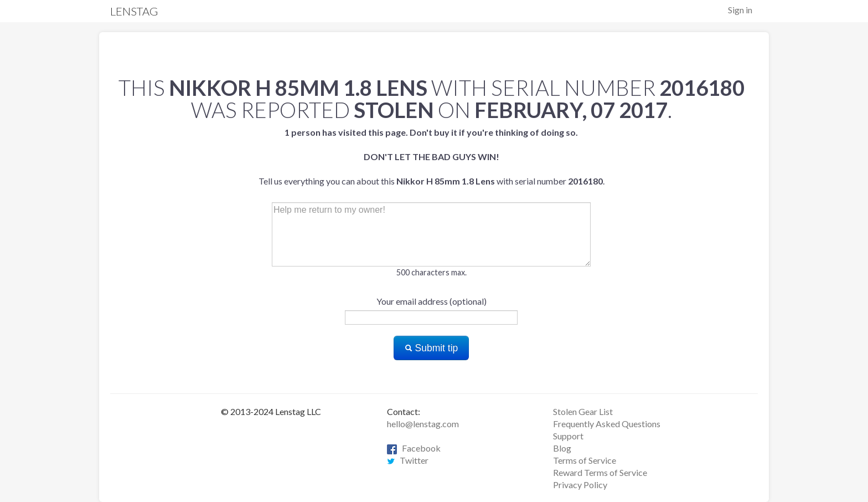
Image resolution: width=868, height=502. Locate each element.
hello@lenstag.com (423, 424)
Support (568, 436)
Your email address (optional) (432, 301)
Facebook (414, 448)
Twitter (408, 460)
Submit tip (432, 348)
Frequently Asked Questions (607, 424)
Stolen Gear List (583, 411)
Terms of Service (585, 460)
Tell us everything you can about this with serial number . (432, 157)
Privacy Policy (580, 485)
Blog (562, 448)
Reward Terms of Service (600, 472)
